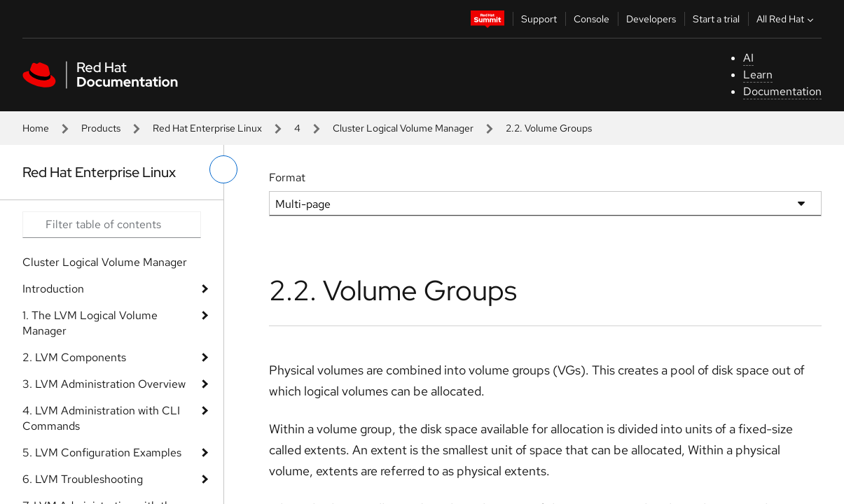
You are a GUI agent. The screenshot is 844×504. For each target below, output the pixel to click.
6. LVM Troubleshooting (83, 479)
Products (101, 128)
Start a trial (716, 19)
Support (539, 19)
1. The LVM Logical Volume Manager (90, 323)
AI (748, 58)
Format (287, 177)
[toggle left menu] (223, 169)
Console (592, 19)
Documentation (782, 91)
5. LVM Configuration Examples (102, 453)
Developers (651, 19)
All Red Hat (787, 19)
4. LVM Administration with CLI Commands (101, 418)
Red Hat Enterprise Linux (207, 128)
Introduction (53, 289)
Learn (758, 75)
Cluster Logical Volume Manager (403, 128)
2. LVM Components (74, 357)
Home (36, 128)
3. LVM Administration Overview (104, 384)
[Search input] (112, 225)
